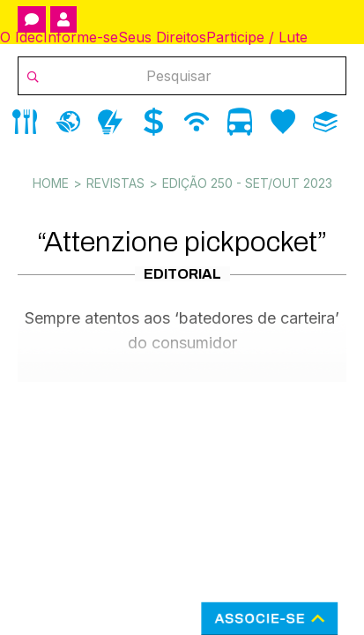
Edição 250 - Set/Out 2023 (247, 183)
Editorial (182, 274)
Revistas (115, 183)
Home (51, 183)
